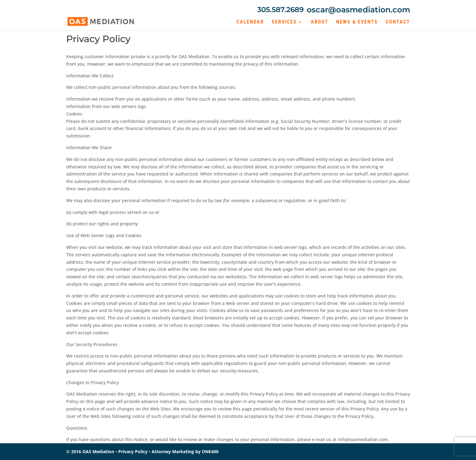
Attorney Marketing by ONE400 (185, 451)
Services (284, 22)
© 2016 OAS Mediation (90, 451)
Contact (398, 22)
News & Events (357, 22)
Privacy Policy (133, 451)
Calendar (250, 22)
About (320, 22)
